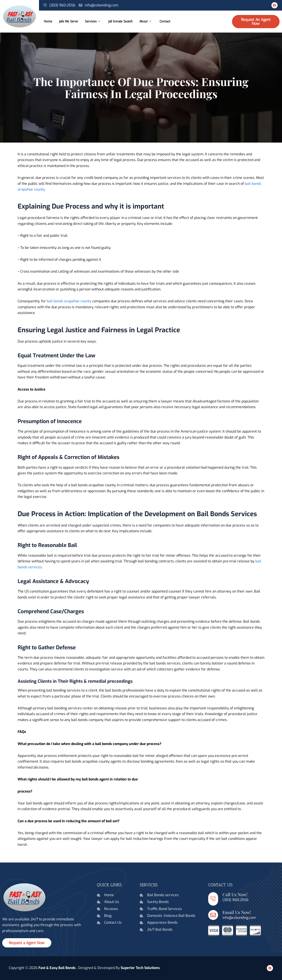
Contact (180, 22)
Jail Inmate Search (130, 22)
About (159, 22)
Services (98, 22)
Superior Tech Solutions (140, 968)
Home (47, 22)
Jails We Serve (71, 22)
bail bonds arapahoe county (69, 301)
